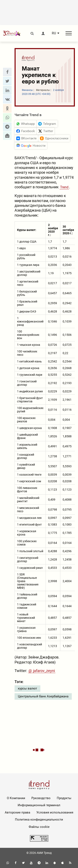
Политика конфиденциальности (39, 820)
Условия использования (55, 812)
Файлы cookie (39, 827)
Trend (64, 187)
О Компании (16, 798)
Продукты (64, 798)
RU (54, 33)
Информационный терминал (39, 805)
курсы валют (27, 688)
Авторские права (17, 812)
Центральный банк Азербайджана (43, 696)
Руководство (41, 798)
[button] (7, 72)
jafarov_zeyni (44, 671)
